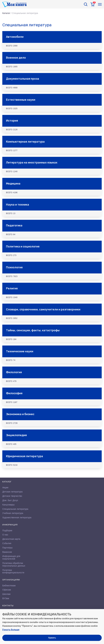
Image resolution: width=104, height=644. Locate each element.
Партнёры (7, 548)
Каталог (6, 13)
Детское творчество (12, 496)
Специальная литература (15, 509)
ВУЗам (6, 598)
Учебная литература (13, 513)
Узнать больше (11, 630)
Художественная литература (17, 517)
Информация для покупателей (11, 557)
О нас (5, 535)
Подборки (7, 530)
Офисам (7, 590)
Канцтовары (8, 505)
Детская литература (12, 492)
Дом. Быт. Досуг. (10, 500)
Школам (6, 594)
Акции (5, 487)
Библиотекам (9, 586)
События (7, 543)
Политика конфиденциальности (13, 571)
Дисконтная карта (11, 539)
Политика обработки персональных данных (14, 564)
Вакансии (7, 552)
